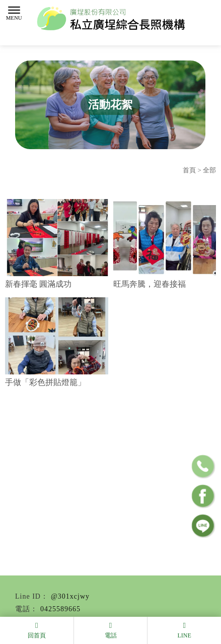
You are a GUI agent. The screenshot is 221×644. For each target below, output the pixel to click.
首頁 (189, 170)
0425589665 (60, 609)
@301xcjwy (70, 596)
